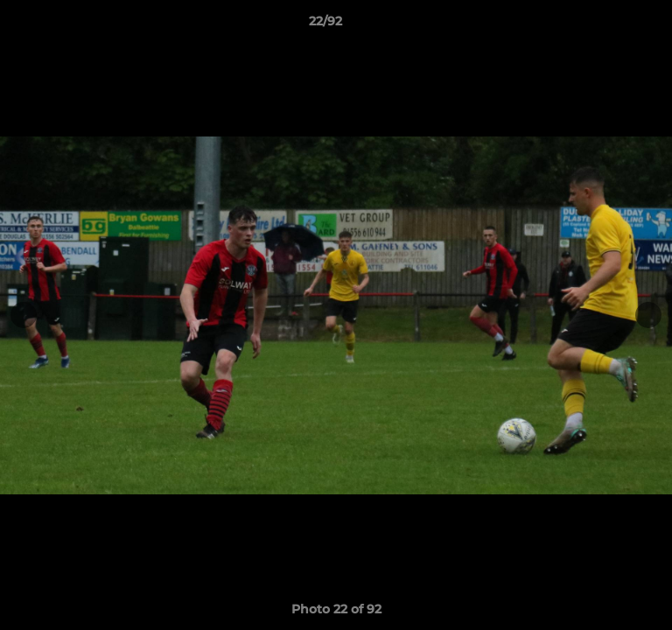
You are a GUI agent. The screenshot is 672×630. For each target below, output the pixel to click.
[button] (609, 25)
